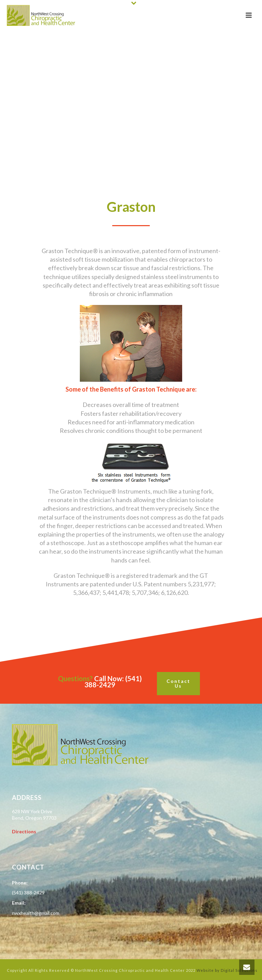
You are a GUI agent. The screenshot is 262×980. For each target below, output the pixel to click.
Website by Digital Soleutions (227, 970)
